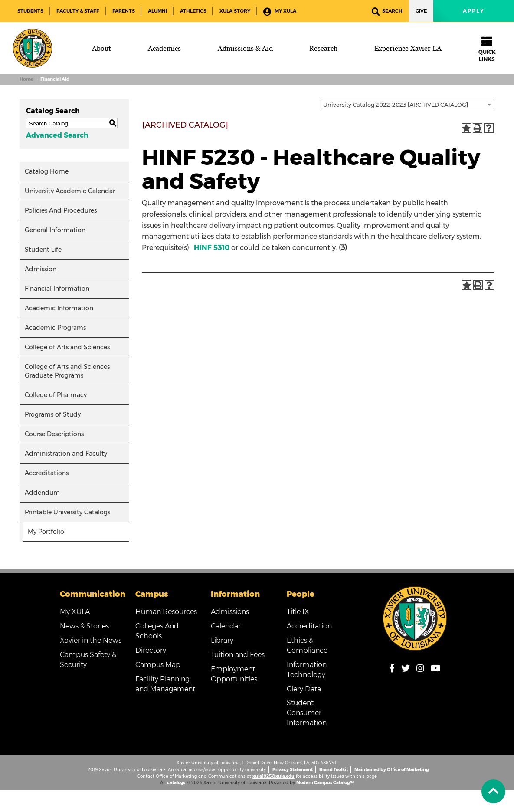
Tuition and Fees (238, 655)
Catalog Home (47, 171)
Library (222, 640)
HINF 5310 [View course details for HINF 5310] (212, 248)
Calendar (226, 626)
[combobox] (407, 104)
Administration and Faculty (66, 454)
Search (387, 12)
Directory (151, 650)
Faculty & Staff (78, 11)
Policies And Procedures (61, 210)
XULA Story (235, 11)
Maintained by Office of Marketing (391, 770)
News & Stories (84, 626)
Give (421, 11)
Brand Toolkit (334, 770)
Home (26, 79)
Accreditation (309, 626)
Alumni (157, 11)
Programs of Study (53, 414)
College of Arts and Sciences (67, 347)
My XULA (280, 12)
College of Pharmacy (56, 395)
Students (30, 11)
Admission (41, 269)
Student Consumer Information (307, 713)
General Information (55, 230)
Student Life (43, 250)
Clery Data (304, 689)
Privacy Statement (293, 770)
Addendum (42, 493)
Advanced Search (57, 135)
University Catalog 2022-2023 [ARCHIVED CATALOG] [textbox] (396, 105)
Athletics (193, 11)
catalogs (176, 783)
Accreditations (47, 473)
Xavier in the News (91, 640)
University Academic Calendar (70, 191)
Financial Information (57, 289)
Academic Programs (55, 328)
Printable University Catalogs (67, 512)
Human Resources (166, 612)
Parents (124, 11)
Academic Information (59, 308)
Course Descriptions (54, 434)
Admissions (230, 612)
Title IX (298, 612)
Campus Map (158, 665)
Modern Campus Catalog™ (325, 783)
